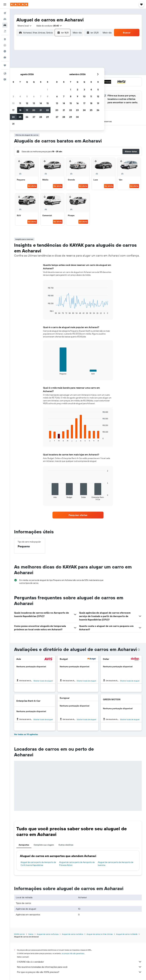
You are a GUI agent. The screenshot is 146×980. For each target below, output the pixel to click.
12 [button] (48, 73)
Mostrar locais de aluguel (43, 681)
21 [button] (62, 80)
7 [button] (61, 66)
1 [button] (68, 59)
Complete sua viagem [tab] (44, 845)
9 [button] (27, 73)
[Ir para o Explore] (5, 39)
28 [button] (61, 87)
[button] (5, 4)
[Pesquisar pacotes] (5, 31)
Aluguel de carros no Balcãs (127, 934)
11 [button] (41, 73)
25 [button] (41, 87)
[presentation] (139, 650)
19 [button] (48, 80)
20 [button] (55, 80)
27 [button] (55, 87)
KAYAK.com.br (19, 934)
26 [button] (48, 87)
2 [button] (27, 66)
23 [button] (27, 87)
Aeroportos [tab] (24, 845)
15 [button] (68, 73)
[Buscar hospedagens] (5, 19)
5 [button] (48, 66)
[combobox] (24, 26)
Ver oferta (32, 186)
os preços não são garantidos (73, 953)
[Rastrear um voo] (5, 45)
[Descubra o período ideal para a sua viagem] (5, 51)
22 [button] (68, 80)
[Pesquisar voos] (5, 13)
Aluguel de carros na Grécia (73, 934)
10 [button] (34, 73)
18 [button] (41, 80)
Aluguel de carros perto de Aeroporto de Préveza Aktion (77, 864)
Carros (31, 934)
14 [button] (62, 73)
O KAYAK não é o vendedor (79, 962)
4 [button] (41, 66)
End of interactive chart (47, 312)
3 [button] (34, 66)
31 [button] (34, 94)
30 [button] (27, 94)
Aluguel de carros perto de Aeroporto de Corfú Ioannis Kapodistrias (38, 864)
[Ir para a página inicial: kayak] (19, 4)
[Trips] (5, 65)
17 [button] (34, 80)
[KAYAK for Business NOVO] (5, 57)
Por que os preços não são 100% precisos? (79, 972)
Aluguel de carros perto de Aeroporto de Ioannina (116, 864)
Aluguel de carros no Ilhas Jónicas (100, 934)
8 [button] (68, 66)
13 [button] (55, 73)
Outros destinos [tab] (66, 845)
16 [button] (27, 80)
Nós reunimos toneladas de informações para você (79, 967)
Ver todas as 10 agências (26, 734)
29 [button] (68, 87)
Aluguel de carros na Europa (48, 934)
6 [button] (55, 66)
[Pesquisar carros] (5, 25)
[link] (78, 515)
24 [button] (34, 87)
